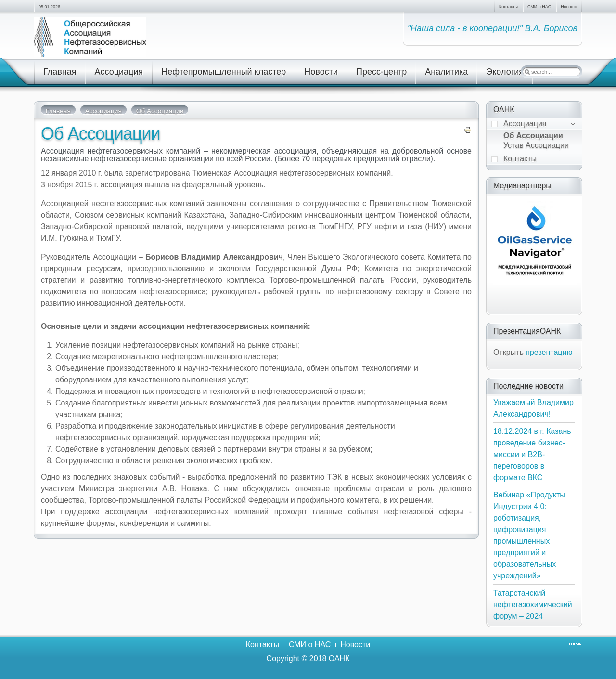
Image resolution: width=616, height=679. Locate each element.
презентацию (549, 352)
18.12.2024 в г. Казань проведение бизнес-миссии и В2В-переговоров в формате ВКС (532, 454)
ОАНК (339, 659)
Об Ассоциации (101, 134)
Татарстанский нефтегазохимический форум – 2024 (533, 605)
